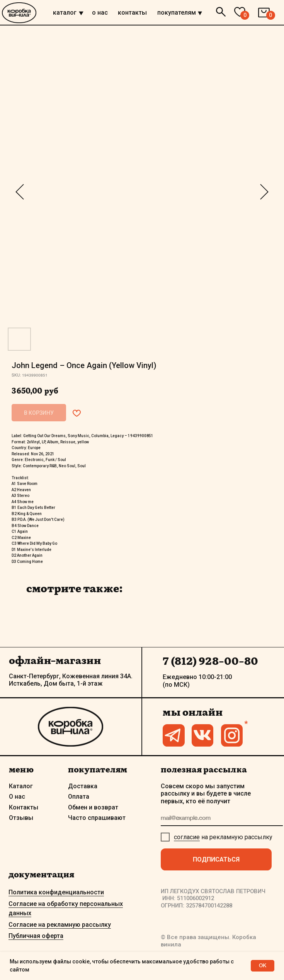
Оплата (79, 797)
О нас (17, 797)
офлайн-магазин (55, 660)
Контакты (24, 807)
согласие (187, 837)
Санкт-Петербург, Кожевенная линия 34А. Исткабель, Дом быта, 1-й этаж (71, 680)
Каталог (21, 786)
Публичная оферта (36, 936)
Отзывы (21, 818)
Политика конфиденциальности (56, 892)
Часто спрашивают (97, 818)
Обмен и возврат (93, 807)
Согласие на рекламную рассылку (60, 925)
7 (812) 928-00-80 (210, 661)
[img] (81, 13)
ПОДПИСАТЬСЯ (216, 859)
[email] (222, 818)
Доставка (83, 786)
